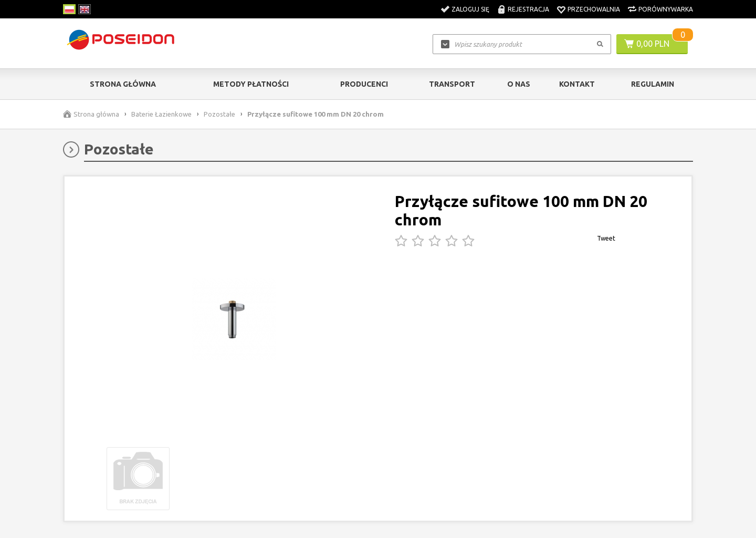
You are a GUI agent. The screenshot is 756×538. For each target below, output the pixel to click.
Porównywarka (666, 9)
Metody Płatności (251, 84)
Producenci (364, 84)
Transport (452, 84)
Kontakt (577, 84)
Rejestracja (528, 9)
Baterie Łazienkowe (161, 114)
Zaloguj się (470, 9)
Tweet (606, 238)
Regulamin (653, 84)
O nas (519, 84)
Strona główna (123, 84)
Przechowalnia (594, 9)
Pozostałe (219, 114)
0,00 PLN (653, 44)
